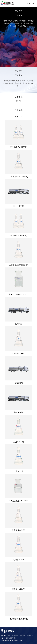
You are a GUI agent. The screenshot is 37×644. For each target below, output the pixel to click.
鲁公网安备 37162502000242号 (12, 640)
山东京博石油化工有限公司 (17, 636)
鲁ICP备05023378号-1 (9, 638)
